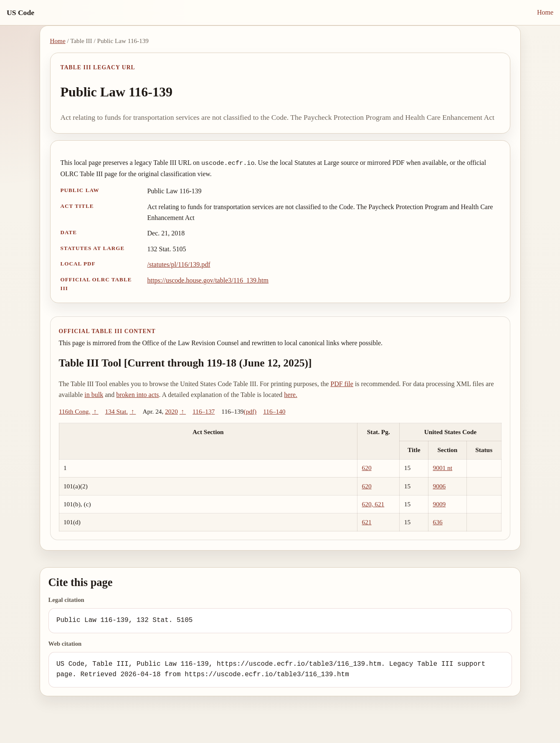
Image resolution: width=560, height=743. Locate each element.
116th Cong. (75, 411)
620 (367, 468)
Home (545, 12)
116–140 (274, 411)
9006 (440, 486)
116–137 (204, 411)
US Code (20, 13)
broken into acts (137, 395)
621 (367, 522)
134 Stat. (117, 411)
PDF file (342, 384)
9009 (440, 504)
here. (291, 395)
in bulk (94, 395)
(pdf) (250, 411)
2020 (171, 411)
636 (438, 522)
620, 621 (373, 504)
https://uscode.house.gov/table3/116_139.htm (208, 280)
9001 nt (443, 468)
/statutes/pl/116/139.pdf (179, 264)
